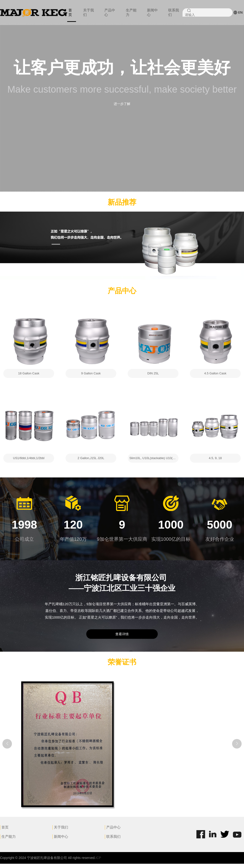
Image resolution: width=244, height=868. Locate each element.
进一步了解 (122, 104)
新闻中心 (152, 12)
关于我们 (89, 12)
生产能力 (131, 12)
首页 (70, 12)
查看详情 (122, 638)
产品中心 (110, 12)
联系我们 (174, 12)
